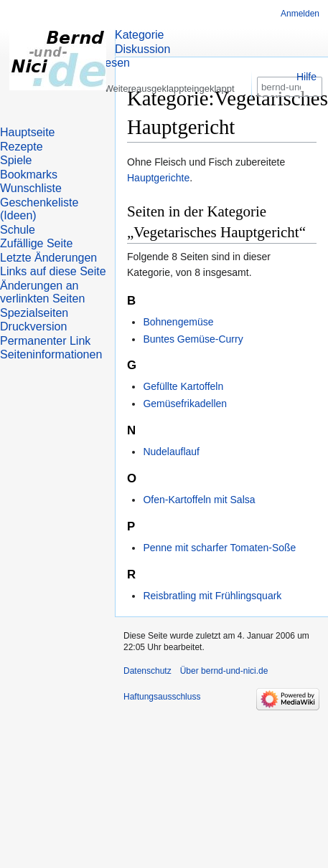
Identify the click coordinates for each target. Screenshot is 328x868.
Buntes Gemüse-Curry (193, 339)
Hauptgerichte (158, 178)
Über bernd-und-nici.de (224, 671)
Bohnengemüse (178, 322)
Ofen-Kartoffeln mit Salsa (199, 500)
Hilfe (306, 77)
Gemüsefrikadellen (185, 404)
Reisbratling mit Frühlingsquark (212, 596)
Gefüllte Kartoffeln (183, 386)
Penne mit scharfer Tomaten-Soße (219, 548)
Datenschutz (147, 671)
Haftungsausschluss (162, 697)
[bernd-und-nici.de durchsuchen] (290, 114)
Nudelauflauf (171, 452)
